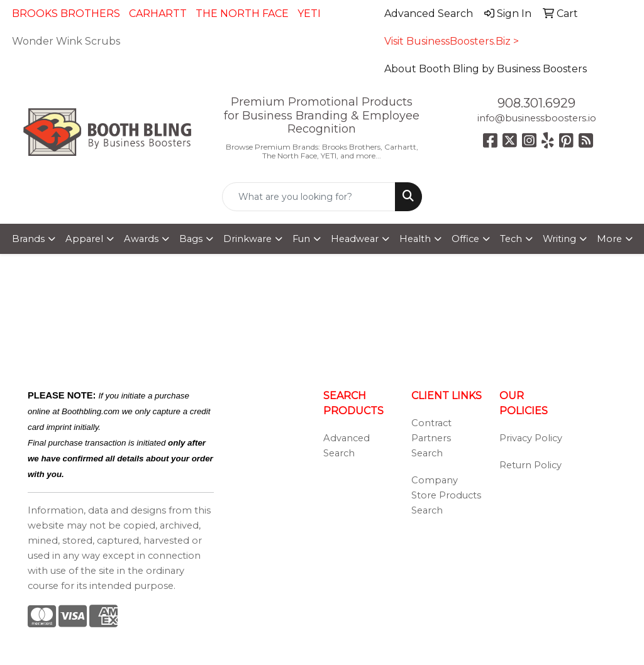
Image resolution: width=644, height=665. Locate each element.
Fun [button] (301, 239)
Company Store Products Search (446, 495)
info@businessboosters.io (537, 118)
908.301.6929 (536, 103)
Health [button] (415, 239)
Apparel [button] (84, 239)
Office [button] (465, 239)
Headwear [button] (355, 239)
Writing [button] (559, 239)
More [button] (609, 239)
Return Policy (530, 465)
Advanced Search (347, 446)
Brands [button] (28, 239)
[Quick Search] (308, 197)
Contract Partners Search (431, 438)
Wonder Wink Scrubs (66, 41)
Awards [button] (141, 239)
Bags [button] (191, 239)
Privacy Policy (531, 438)
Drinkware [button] (247, 239)
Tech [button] (511, 239)
